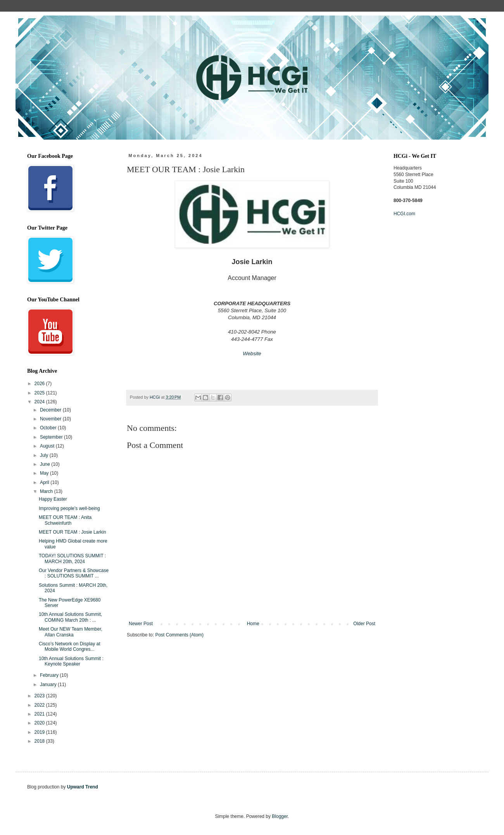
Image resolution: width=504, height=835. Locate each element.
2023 (40, 696)
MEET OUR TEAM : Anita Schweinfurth (65, 520)
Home (253, 624)
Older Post (364, 624)
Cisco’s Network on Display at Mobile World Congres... (70, 647)
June (46, 464)
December (51, 410)
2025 (40, 393)
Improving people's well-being (69, 508)
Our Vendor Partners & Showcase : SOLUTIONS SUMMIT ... (74, 573)
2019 (40, 732)
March (47, 491)
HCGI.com (404, 214)
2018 (40, 741)
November (51, 419)
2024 (40, 402)
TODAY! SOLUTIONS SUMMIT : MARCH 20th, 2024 (72, 558)
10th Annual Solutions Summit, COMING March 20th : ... (70, 617)
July (45, 455)
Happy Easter (53, 499)
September (52, 437)
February (50, 675)
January (49, 685)
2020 (40, 723)
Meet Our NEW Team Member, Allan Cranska (71, 632)
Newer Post (141, 624)
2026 (40, 384)
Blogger (280, 816)
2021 (40, 714)
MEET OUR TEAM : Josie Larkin (72, 532)
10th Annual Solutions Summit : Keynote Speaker (71, 661)
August (48, 446)
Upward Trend (83, 787)
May (45, 473)
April (45, 482)
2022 (40, 705)
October (49, 428)
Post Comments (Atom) (179, 635)
